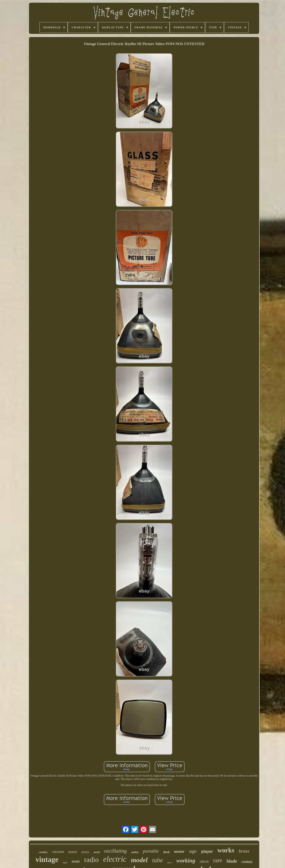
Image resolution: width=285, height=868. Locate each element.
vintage (47, 860)
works (226, 850)
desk (166, 852)
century (247, 862)
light (65, 862)
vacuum (58, 852)
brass (244, 851)
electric (115, 859)
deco (170, 862)
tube (157, 860)
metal (97, 852)
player (207, 851)
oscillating (115, 851)
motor (179, 851)
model (139, 860)
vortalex (43, 852)
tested (72, 852)
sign (193, 851)
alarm (204, 861)
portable (151, 851)
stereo (85, 852)
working (186, 861)
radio (91, 860)
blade (232, 861)
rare (218, 860)
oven (76, 861)
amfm (135, 852)
